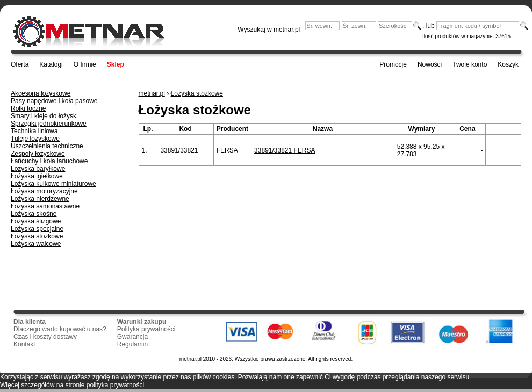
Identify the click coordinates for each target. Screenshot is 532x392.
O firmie (85, 64)
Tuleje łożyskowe (35, 139)
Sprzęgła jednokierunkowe (49, 124)
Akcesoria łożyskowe (41, 93)
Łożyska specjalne (37, 229)
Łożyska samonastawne (45, 206)
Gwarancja (132, 337)
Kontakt (24, 344)
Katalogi (51, 64)
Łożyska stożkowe (37, 236)
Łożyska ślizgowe (36, 221)
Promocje (393, 64)
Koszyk (508, 64)
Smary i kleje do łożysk (44, 116)
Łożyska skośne (34, 214)
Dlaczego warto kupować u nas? (60, 329)
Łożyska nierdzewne (40, 199)
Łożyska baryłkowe (38, 169)
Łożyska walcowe (36, 244)
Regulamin (132, 344)
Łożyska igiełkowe (37, 176)
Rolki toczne (28, 108)
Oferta (20, 64)
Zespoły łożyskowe (38, 154)
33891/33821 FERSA (285, 150)
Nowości (430, 64)
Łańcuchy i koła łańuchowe (49, 161)
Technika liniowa (34, 131)
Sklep (116, 64)
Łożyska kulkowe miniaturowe (53, 184)
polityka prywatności (115, 385)
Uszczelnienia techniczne (47, 146)
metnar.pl (152, 93)
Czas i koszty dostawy (45, 337)
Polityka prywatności (146, 329)
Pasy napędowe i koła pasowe (54, 101)
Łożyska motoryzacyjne (44, 191)
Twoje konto (470, 64)
